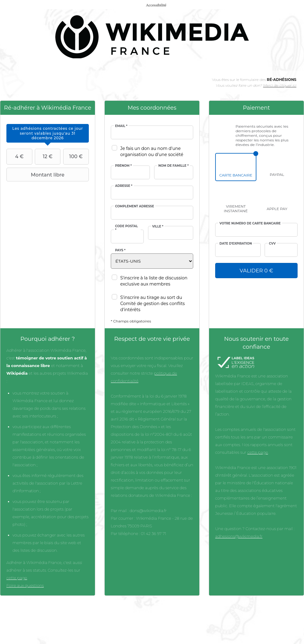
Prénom (123, 166)
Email (121, 126)
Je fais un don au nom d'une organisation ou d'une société (152, 151)
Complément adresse (135, 206)
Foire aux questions (25, 585)
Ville (158, 227)
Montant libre (36, 175)
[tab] (48, 133)
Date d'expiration (236, 244)
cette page (17, 578)
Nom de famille (174, 166)
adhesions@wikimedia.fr (239, 536)
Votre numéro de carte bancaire (250, 224)
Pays (120, 250)
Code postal (127, 228)
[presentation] (48, 133)
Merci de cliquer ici (280, 85)
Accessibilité (156, 5)
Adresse (124, 186)
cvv (272, 244)
